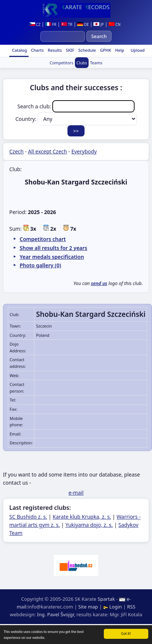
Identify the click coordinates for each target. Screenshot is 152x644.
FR (51, 24)
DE (83, 24)
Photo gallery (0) (40, 265)
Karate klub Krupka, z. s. (82, 517)
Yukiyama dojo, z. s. (89, 525)
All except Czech (48, 151)
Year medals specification (52, 257)
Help (119, 50)
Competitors (62, 63)
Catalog (19, 50)
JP (98, 24)
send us (99, 283)
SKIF (70, 50)
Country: (76, 119)
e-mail (76, 493)
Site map (88, 607)
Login (113, 607)
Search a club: (76, 106)
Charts (37, 50)
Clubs (82, 63)
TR (67, 24)
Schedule (87, 50)
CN (115, 24)
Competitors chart (43, 239)
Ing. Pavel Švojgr (55, 614)
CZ (35, 24)
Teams (96, 63)
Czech (16, 151)
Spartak (106, 599)
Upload (138, 50)
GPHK (105, 50)
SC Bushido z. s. (28, 517)
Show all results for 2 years (53, 248)
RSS (131, 607)
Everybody (84, 151)
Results (54, 50)
